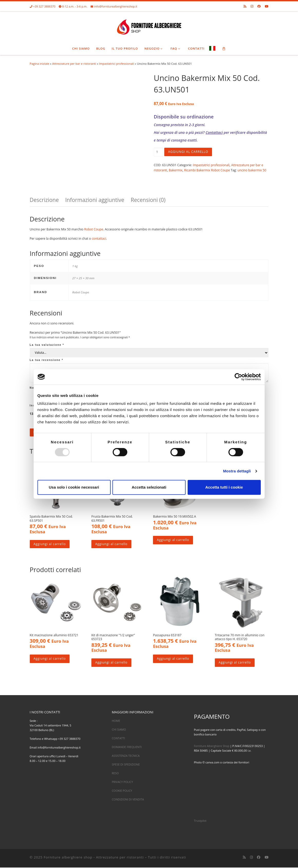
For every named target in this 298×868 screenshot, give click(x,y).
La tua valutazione (47, 345)
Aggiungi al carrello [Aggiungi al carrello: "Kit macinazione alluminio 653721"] (50, 659)
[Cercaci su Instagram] (252, 7)
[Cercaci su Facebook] (259, 7)
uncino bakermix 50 (252, 170)
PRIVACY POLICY (122, 782)
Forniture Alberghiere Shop (212, 746)
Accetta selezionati (149, 487)
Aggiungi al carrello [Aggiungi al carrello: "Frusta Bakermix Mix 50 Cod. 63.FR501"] (112, 544)
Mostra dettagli (237, 471)
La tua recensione (47, 360)
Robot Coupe (94, 229)
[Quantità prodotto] (158, 152)
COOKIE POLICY (122, 791)
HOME (116, 721)
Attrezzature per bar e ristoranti (74, 64)
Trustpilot (200, 821)
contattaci (99, 239)
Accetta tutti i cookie (224, 487)
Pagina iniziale (40, 64)
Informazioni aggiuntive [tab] (95, 200)
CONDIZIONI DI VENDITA (128, 800)
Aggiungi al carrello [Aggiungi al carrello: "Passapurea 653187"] (173, 659)
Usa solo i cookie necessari (74, 487)
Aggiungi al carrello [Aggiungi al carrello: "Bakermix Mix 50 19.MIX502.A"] (173, 540)
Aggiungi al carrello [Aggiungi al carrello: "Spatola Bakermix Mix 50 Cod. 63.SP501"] (50, 544)
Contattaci (214, 132)
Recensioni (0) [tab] (148, 200)
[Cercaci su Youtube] (267, 7)
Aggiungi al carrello (189, 152)
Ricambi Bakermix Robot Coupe (207, 170)
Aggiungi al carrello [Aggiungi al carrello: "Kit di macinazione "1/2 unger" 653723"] (112, 663)
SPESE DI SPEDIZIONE (126, 765)
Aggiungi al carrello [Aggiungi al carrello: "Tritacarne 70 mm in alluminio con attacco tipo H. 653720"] (235, 663)
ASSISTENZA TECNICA (126, 756)
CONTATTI (118, 738)
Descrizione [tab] (44, 200)
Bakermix (175, 170)
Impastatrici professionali (117, 64)
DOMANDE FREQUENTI (127, 747)
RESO (115, 774)
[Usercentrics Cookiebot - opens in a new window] (238, 377)
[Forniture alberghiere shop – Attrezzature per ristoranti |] (149, 26)
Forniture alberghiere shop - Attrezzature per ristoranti (94, 857)
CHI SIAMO (119, 730)
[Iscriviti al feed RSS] (245, 7)
